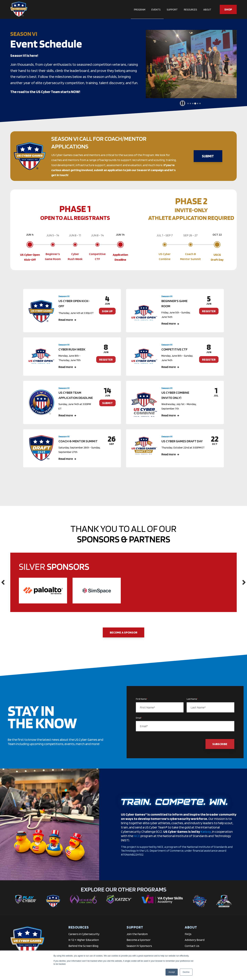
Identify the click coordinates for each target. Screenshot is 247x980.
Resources (190, 10)
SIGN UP (107, 311)
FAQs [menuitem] (188, 934)
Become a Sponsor (124, 632)
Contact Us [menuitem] (192, 946)
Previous (3, 582)
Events (156, 10)
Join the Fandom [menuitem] (137, 934)
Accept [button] (172, 972)
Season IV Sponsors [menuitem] (139, 946)
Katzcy (206, 832)
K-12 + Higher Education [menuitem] (84, 940)
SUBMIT (208, 156)
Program (140, 10)
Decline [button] (186, 972)
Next (244, 582)
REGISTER (209, 311)
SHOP (228, 9)
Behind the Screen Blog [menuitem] (83, 946)
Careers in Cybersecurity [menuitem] (84, 934)
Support (172, 10)
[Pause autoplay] (183, 103)
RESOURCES (79, 927)
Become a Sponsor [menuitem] (139, 940)
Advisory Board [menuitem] (195, 940)
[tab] (188, 103)
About (207, 10)
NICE (137, 836)
